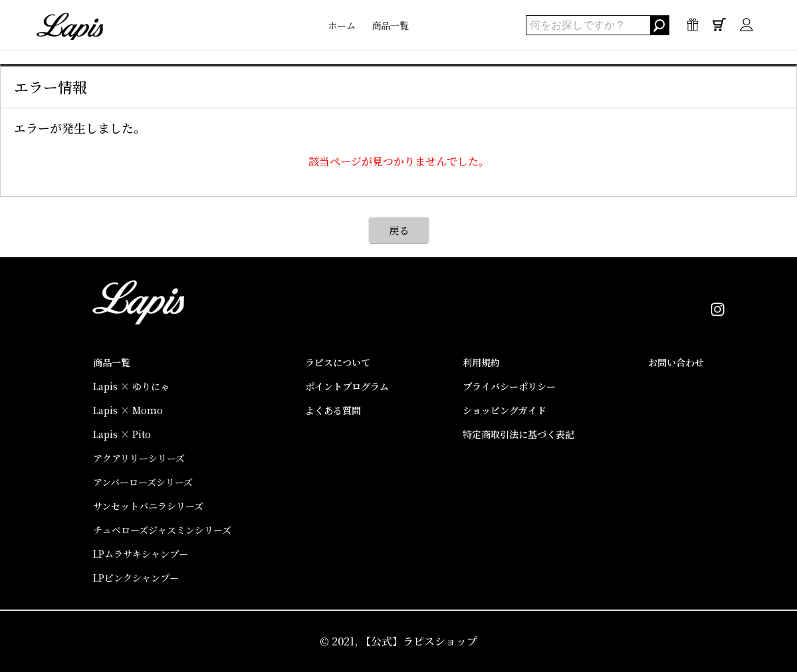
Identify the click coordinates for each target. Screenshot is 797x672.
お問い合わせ (676, 362)
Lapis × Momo (128, 410)
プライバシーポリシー (509, 386)
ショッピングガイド (505, 410)
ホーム (342, 25)
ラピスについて (338, 362)
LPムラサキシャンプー (141, 554)
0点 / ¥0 (719, 28)
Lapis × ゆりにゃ (131, 386)
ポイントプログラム (347, 386)
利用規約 (481, 362)
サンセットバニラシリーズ (148, 506)
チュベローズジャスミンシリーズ (162, 530)
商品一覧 (390, 25)
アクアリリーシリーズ (139, 458)
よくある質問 (333, 410)
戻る (399, 230)
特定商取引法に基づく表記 (518, 434)
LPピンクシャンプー (136, 578)
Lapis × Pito (122, 434)
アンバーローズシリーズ (143, 482)
